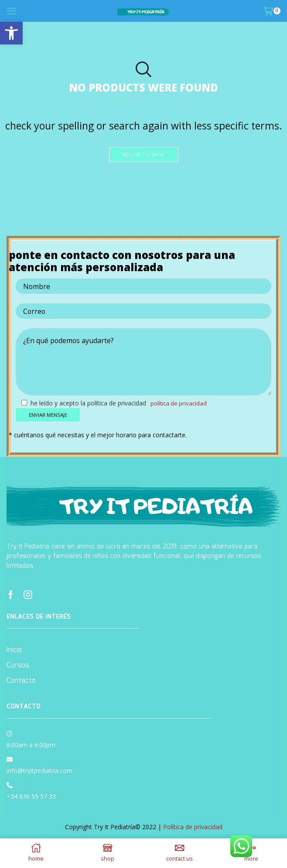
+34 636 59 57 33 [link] (31, 797)
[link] (11, 33)
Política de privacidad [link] (180, 403)
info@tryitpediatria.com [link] (39, 771)
